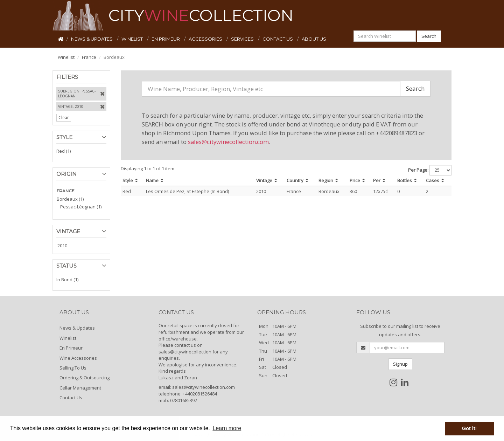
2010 (62, 246)
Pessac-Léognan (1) (81, 207)
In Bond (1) (67, 280)
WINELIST (133, 39)
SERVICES (243, 39)
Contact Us (71, 398)
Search (429, 36)
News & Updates (77, 328)
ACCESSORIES (206, 39)
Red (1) (64, 151)
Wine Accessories (78, 358)
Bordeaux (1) (70, 199)
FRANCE (66, 191)
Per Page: (418, 170)
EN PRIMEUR (166, 39)
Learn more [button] (227, 428)
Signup (400, 364)
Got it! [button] (469, 428)
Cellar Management (80, 388)
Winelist (66, 57)
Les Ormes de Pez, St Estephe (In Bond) (187, 191)
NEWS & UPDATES (92, 39)
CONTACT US (278, 39)
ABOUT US (314, 39)
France (89, 57)
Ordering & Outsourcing (85, 378)
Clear (64, 118)
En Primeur (71, 348)
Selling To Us (73, 368)
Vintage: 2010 (71, 106)
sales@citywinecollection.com (228, 142)
